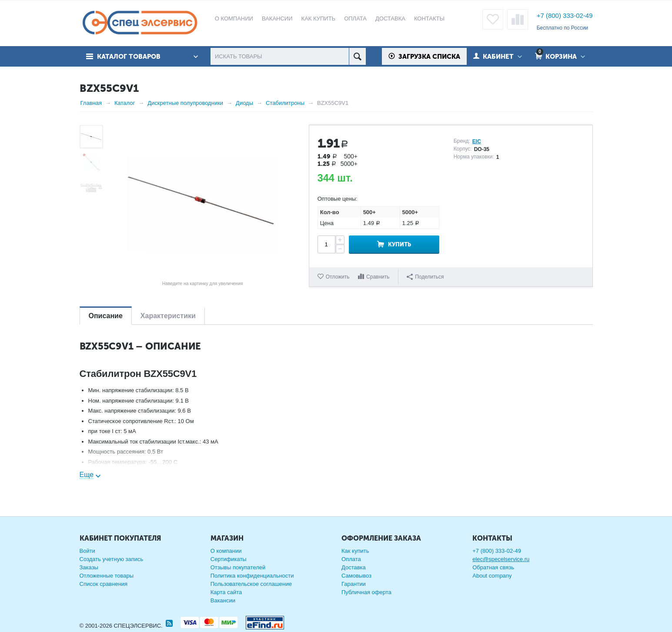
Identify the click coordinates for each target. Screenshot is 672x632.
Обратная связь (493, 567)
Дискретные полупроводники (185, 103)
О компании (226, 551)
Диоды (244, 103)
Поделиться (425, 277)
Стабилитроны (285, 103)
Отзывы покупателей (238, 567)
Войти (87, 551)
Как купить (355, 551)
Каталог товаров (129, 57)
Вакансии (223, 600)
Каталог (125, 103)
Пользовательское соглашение (251, 584)
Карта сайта (226, 592)
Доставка (354, 567)
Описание (106, 316)
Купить (400, 244)
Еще (87, 475)
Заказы (89, 567)
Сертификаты (229, 559)
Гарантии (354, 584)
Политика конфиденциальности (252, 576)
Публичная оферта (366, 592)
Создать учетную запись (112, 559)
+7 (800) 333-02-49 (565, 15)
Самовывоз (356, 576)
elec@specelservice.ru (501, 559)
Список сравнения (104, 584)
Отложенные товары (107, 576)
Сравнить (378, 277)
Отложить (338, 277)
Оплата (351, 559)
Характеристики (168, 316)
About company (492, 576)
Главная (91, 103)
